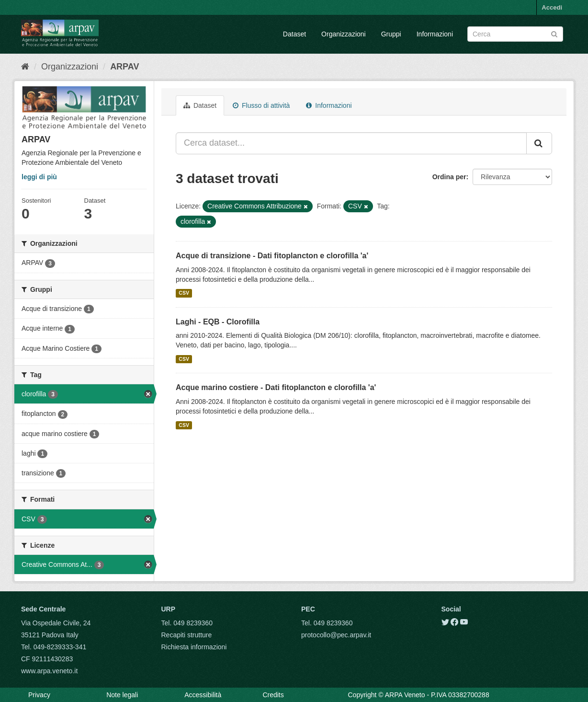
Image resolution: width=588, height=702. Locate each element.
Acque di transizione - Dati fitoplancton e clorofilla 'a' (272, 256)
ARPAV (124, 67)
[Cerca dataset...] (351, 143)
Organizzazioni (344, 34)
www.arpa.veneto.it (49, 671)
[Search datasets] (515, 34)
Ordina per (449, 177)
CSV (184, 293)
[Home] (25, 67)
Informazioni (435, 34)
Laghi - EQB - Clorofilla (218, 322)
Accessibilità (203, 695)
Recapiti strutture (187, 635)
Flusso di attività (261, 105)
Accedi (552, 7)
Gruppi (391, 34)
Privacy (39, 695)
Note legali (122, 695)
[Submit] (554, 33)
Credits (273, 695)
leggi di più (39, 177)
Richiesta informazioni (194, 647)
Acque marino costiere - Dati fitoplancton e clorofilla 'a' (276, 387)
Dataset (294, 34)
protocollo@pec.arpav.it (336, 635)
